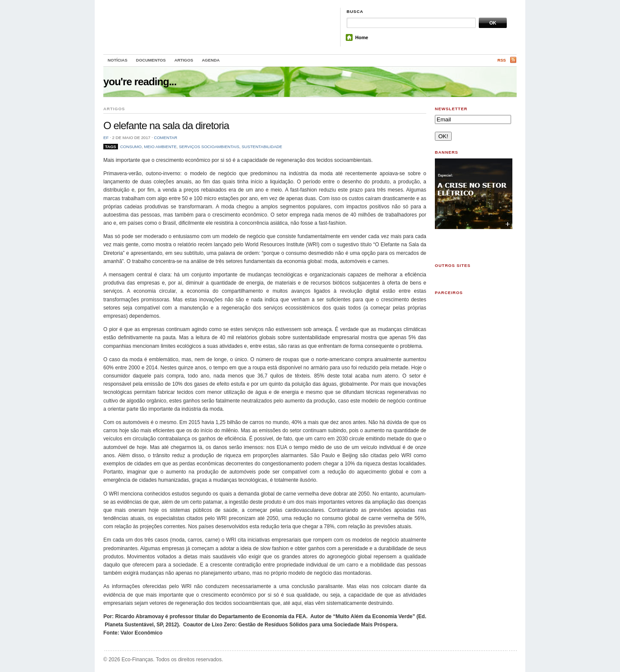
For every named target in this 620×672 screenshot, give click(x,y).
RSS (502, 60)
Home (362, 37)
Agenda (211, 60)
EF (106, 138)
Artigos (184, 60)
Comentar (165, 138)
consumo (131, 147)
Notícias (118, 60)
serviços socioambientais (209, 147)
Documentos (151, 60)
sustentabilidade (262, 147)
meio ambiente (160, 147)
